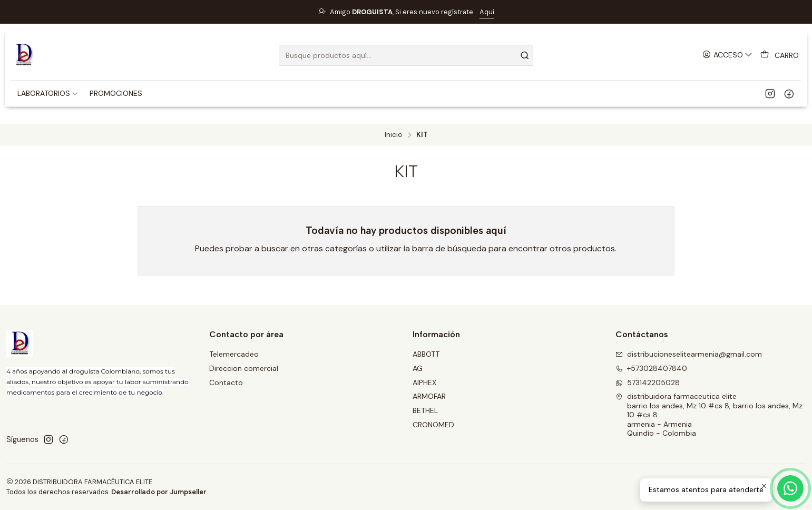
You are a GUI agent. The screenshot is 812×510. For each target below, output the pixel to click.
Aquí (487, 12)
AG (418, 368)
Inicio (394, 135)
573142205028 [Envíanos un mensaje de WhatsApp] (648, 382)
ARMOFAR (429, 396)
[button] (48, 93)
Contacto (226, 382)
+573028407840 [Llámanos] (651, 368)
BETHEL (425, 410)
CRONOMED (433, 425)
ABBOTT (426, 354)
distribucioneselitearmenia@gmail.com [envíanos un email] (689, 354)
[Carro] (780, 55)
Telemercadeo (234, 354)
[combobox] (406, 55)
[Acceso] (727, 55)
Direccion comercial (244, 368)
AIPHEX (424, 382)
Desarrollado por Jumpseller (159, 492)
